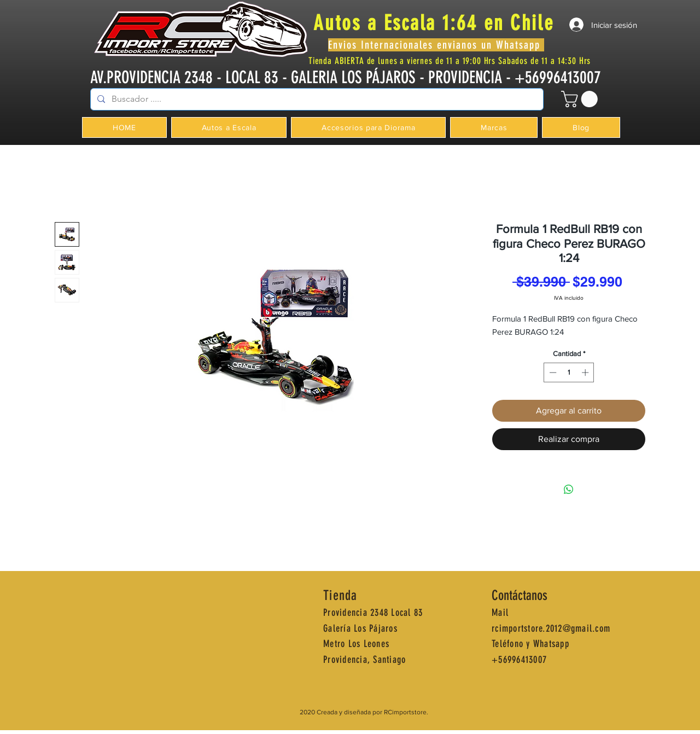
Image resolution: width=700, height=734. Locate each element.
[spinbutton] (569, 372)
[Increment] (586, 372)
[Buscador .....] (316, 99)
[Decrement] (552, 372)
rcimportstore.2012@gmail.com (551, 628)
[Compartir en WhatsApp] (569, 490)
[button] (581, 99)
